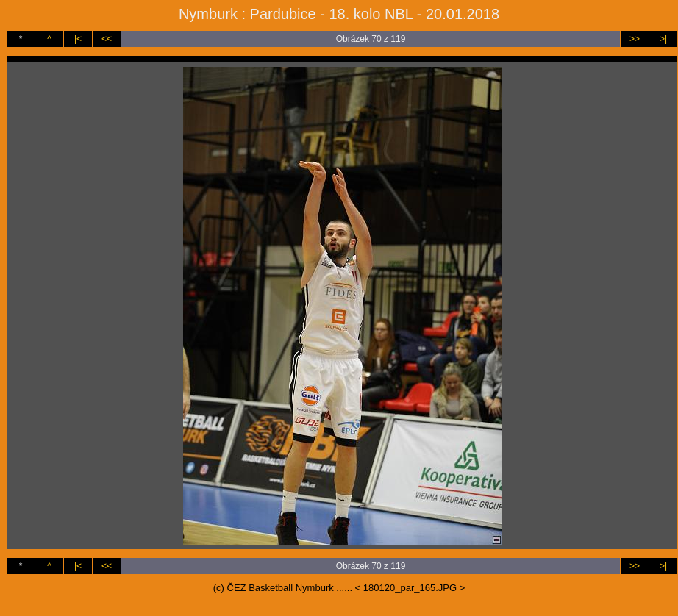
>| (663, 39)
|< (78, 39)
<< (107, 39)
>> (635, 39)
